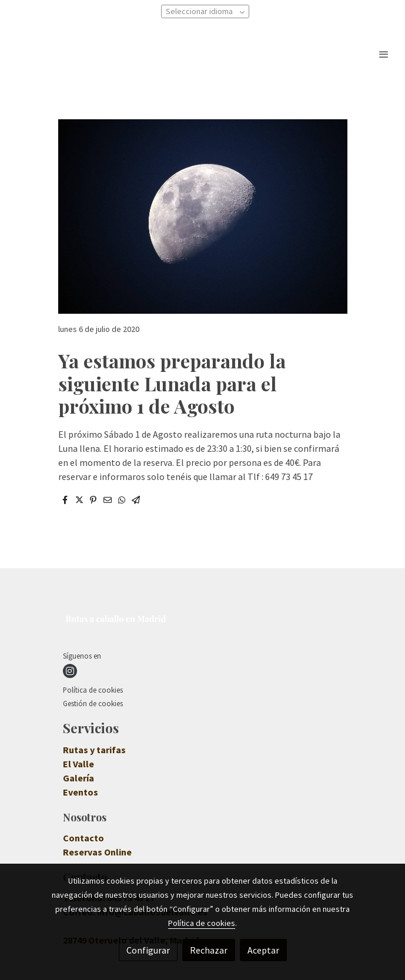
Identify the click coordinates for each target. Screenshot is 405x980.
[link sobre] (203, 621)
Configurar (148, 950)
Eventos (81, 792)
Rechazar (209, 950)
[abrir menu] (384, 54)
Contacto (83, 838)
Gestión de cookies (93, 703)
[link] (115, 54)
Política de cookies (93, 690)
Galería (78, 778)
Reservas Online (97, 852)
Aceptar (263, 950)
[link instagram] (70, 671)
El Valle (78, 764)
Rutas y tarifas (94, 750)
